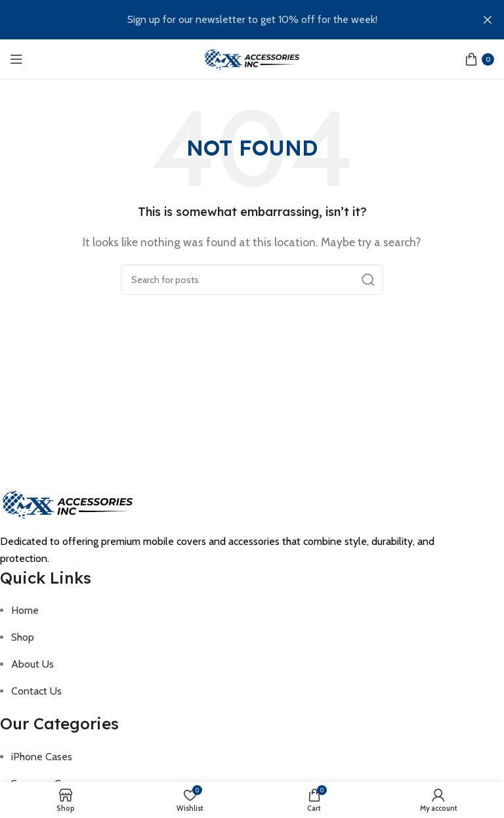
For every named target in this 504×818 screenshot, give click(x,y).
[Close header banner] (488, 20)
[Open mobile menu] (16, 59)
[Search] (252, 280)
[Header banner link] (232, 20)
